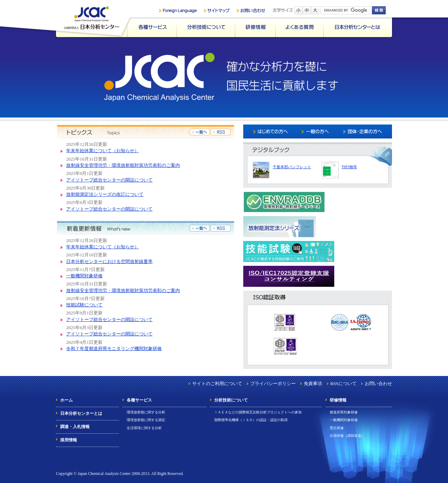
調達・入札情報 (75, 427)
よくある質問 (299, 27)
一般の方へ (317, 132)
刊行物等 (349, 167)
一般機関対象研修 (84, 276)
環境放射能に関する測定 (146, 420)
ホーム (66, 400)
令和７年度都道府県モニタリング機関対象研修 (114, 349)
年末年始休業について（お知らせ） (103, 151)
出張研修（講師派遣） (347, 436)
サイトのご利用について (217, 383)
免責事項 (313, 383)
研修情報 (255, 27)
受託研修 (337, 428)
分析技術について (206, 27)
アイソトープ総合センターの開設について (109, 180)
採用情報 (69, 440)
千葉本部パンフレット (292, 167)
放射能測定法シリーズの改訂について (105, 194)
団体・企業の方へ (367, 132)
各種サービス (152, 27)
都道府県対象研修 (344, 412)
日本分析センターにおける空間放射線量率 (109, 261)
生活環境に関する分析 (144, 428)
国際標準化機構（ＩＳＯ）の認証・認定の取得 (251, 420)
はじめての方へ (268, 132)
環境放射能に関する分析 (146, 412)
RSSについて (344, 383)
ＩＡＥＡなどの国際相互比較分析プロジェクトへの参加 (258, 412)
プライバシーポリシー (273, 383)
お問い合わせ (378, 383)
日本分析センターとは (358, 27)
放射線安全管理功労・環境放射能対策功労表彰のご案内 (123, 165)
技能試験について (84, 305)
